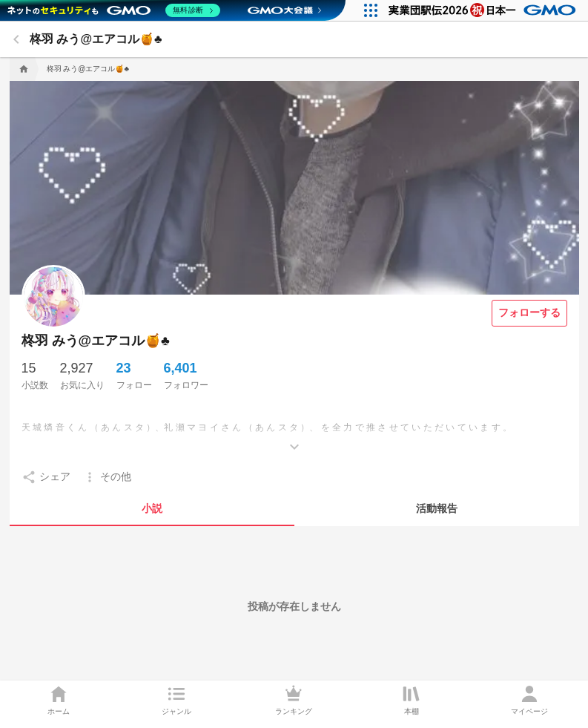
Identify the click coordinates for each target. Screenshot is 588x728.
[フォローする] (529, 313)
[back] (16, 39)
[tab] (152, 508)
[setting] (46, 477)
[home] (22, 69)
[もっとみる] (294, 436)
